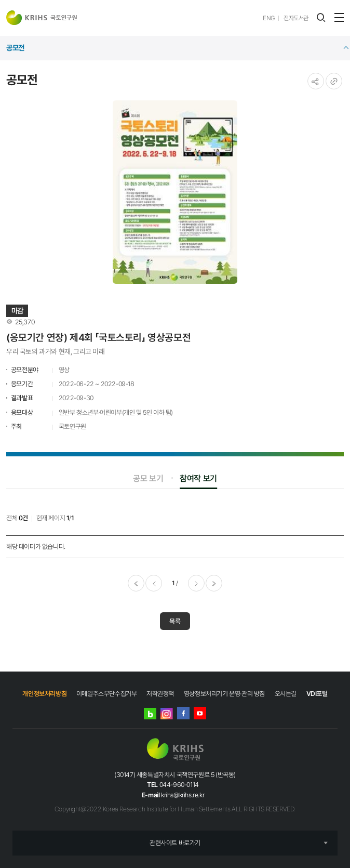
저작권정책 (160, 694)
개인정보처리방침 (44, 694)
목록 (175, 621)
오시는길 (286, 694)
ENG (269, 18)
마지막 (214, 583)
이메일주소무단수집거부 (107, 694)
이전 (154, 583)
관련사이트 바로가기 (175, 843)
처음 (136, 583)
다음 (196, 583)
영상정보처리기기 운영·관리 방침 (224, 694)
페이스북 (183, 713)
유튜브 (200, 713)
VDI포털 (317, 694)
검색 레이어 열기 (321, 18)
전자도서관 (296, 18)
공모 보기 (148, 478)
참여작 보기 (198, 478)
